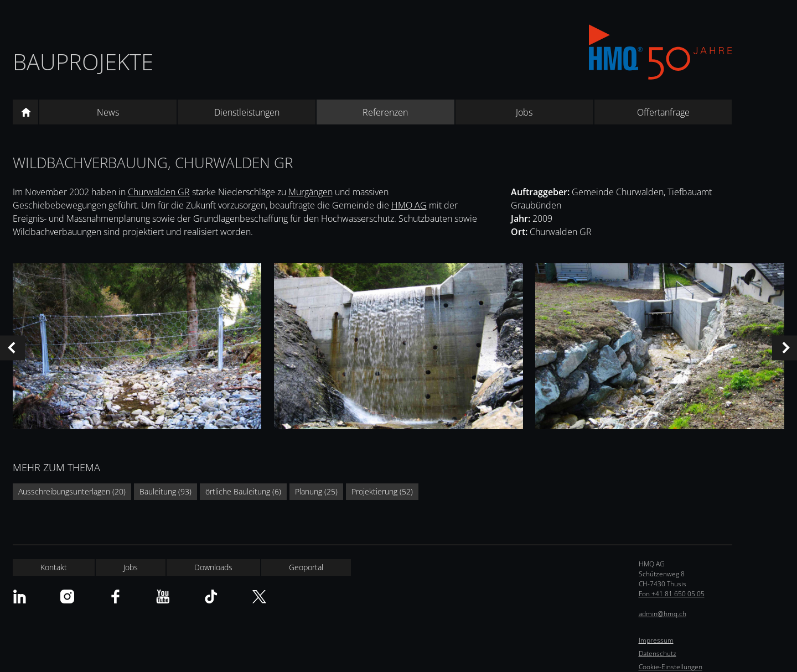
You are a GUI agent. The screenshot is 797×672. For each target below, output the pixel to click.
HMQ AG (409, 205)
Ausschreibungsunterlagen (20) (72, 491)
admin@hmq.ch (663, 614)
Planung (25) (316, 491)
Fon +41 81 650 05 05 (672, 594)
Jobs (524, 112)
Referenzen (385, 112)
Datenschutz (658, 653)
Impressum (656, 640)
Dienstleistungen (247, 112)
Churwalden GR (159, 192)
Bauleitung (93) (165, 491)
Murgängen (310, 192)
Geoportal (306, 567)
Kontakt (54, 567)
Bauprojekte (83, 62)
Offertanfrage (663, 112)
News (108, 112)
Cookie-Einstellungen (671, 667)
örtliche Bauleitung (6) (243, 491)
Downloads (213, 567)
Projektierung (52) (382, 491)
